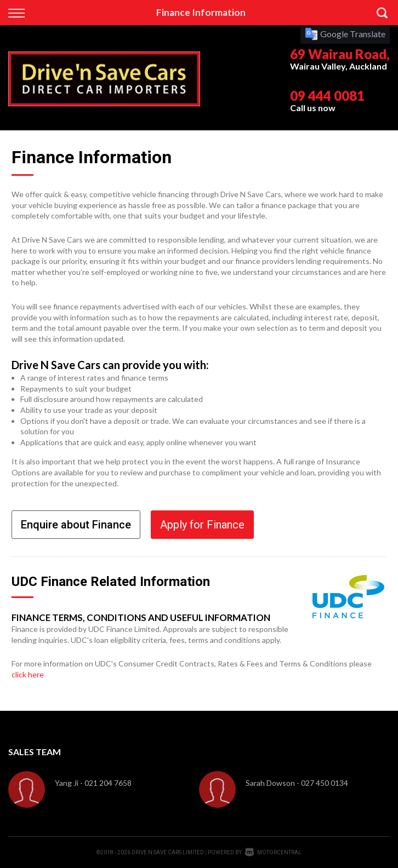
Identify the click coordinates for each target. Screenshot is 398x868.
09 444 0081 (327, 96)
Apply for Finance (202, 525)
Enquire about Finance (76, 525)
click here (28, 674)
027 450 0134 (325, 783)
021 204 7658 (108, 783)
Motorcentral (273, 852)
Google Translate (345, 34)
